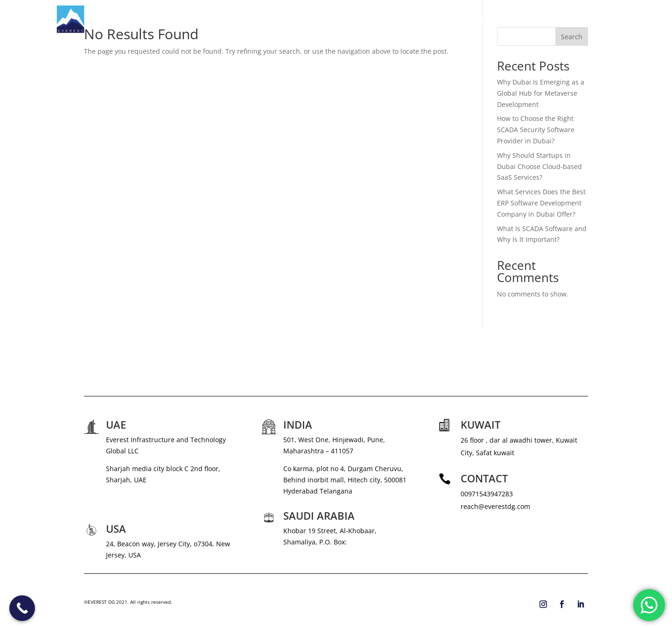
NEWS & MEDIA (487, 19)
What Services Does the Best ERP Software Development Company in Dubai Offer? (541, 203)
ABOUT (395, 19)
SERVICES (431, 19)
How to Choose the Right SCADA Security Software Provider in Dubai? (536, 130)
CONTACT (601, 19)
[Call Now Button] (22, 608)
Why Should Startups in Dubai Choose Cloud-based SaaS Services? (539, 166)
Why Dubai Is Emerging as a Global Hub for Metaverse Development (541, 93)
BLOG (567, 19)
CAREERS (534, 19)
